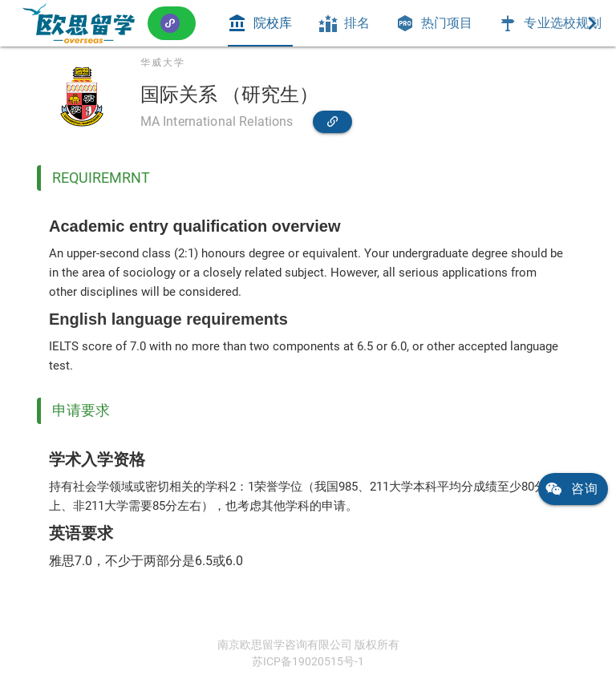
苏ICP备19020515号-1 (308, 661)
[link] (79, 23)
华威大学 (163, 63)
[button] (172, 23)
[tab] (260, 23)
